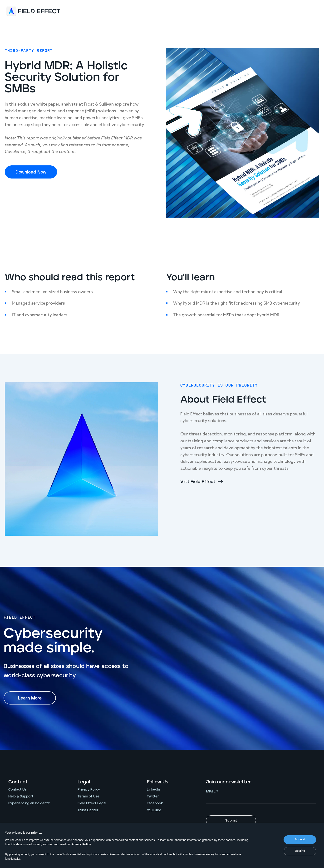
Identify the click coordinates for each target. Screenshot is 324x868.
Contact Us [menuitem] (17, 790)
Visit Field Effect (198, 482)
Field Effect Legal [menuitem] (92, 803)
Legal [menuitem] (84, 782)
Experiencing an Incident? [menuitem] (29, 803)
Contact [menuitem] (18, 782)
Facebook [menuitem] (155, 803)
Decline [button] (300, 851)
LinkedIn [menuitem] (153, 790)
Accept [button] (300, 840)
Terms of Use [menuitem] (88, 797)
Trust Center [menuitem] (88, 810)
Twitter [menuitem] (153, 797)
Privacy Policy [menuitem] (89, 790)
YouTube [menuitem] (154, 810)
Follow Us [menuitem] (157, 782)
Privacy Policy (81, 844)
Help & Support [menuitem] (21, 797)
